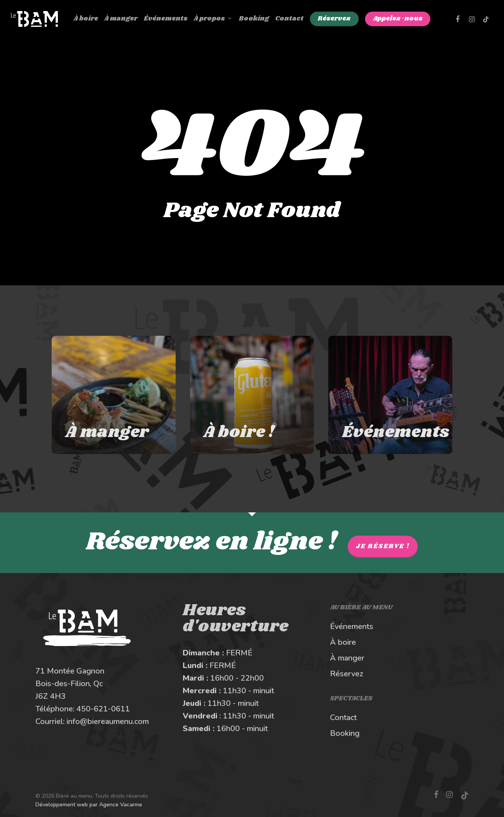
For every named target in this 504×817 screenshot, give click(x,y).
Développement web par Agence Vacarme (89, 805)
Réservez (347, 674)
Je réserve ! (383, 546)
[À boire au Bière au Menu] (252, 395)
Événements (352, 626)
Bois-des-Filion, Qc (69, 684)
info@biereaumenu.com (108, 721)
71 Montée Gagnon (70, 671)
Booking (345, 733)
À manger (347, 658)
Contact (343, 717)
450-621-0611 (103, 709)
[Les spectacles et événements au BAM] (400, 395)
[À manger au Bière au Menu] (104, 395)
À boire (343, 642)
